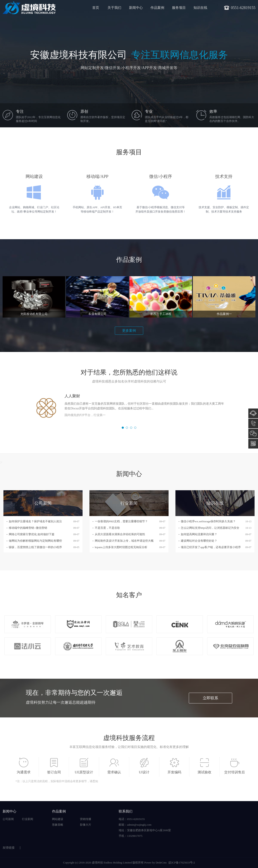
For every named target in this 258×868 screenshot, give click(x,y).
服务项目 (179, 8)
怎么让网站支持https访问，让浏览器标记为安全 (210, 528)
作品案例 (157, 8)
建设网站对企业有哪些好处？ (199, 541)
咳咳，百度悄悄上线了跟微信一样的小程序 (35, 547)
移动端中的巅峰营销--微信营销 (28, 528)
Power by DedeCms (155, 863)
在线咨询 (253, 413)
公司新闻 (8, 819)
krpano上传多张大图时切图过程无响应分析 (121, 547)
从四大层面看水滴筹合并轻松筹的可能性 (120, 534)
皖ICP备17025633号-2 (182, 863)
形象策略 (58, 825)
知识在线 (200, 8)
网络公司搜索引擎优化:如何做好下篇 (32, 534)
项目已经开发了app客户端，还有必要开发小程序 (211, 547)
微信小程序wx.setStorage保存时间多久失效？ (208, 521)
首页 (96, 8)
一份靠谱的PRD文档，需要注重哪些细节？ (121, 521)
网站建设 (58, 819)
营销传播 (86, 819)
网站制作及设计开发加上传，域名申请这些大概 (124, 541)
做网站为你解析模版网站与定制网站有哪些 (35, 541)
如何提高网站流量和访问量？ (199, 534)
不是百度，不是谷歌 (107, 528)
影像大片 (86, 825)
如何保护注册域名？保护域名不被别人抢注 (35, 521)
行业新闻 (28, 819)
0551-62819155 (253, 423)
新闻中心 (136, 8)
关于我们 (114, 8)
